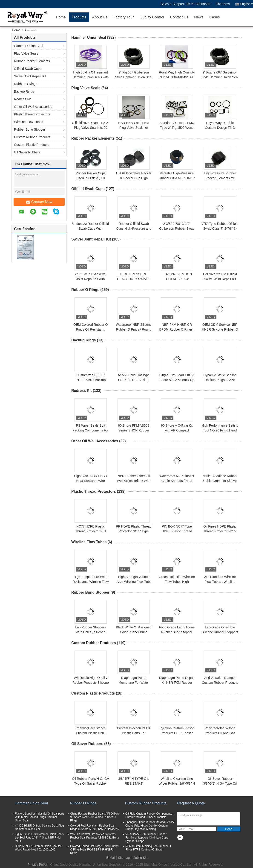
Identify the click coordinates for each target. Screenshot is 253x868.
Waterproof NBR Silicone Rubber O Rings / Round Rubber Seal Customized (134, 329)
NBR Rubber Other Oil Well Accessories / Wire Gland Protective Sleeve (134, 481)
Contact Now (39, 202)
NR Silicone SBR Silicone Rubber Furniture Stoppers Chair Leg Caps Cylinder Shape (147, 838)
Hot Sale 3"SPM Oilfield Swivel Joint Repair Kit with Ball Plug (220, 279)
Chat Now (223, 4)
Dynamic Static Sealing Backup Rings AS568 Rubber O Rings (220, 380)
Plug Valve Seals (26, 53)
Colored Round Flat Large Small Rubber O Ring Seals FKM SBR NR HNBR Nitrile (95, 850)
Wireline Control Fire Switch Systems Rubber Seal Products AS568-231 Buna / (94, 838)
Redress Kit (22, 99)
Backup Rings (24, 91)
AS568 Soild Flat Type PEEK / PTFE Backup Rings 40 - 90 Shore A (134, 380)
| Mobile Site (139, 858)
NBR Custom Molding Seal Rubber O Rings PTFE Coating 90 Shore (148, 848)
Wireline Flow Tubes (29, 122)
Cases (214, 17)
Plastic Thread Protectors (32, 114)
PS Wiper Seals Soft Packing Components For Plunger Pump (91, 430)
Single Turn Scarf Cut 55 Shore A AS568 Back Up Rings (177, 380)
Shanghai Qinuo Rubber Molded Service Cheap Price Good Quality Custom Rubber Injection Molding (150, 826)
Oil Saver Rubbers (27, 152)
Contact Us (179, 17)
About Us (100, 17)
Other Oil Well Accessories (33, 107)
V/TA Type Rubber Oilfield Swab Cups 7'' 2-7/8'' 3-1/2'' (220, 229)
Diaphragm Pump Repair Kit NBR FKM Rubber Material (177, 683)
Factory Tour (124, 17)
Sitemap (124, 858)
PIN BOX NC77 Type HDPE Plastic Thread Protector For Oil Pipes (177, 531)
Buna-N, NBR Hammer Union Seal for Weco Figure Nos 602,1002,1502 (38, 848)
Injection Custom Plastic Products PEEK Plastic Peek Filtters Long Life (177, 733)
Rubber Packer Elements (32, 61)
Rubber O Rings (26, 84)
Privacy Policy (38, 865)
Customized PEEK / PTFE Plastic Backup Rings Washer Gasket (91, 380)
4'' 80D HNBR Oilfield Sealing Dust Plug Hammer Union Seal (39, 827)
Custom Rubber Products (32, 137)
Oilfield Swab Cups (28, 69)
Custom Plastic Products (32, 145)
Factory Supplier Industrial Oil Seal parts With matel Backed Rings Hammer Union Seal (40, 817)
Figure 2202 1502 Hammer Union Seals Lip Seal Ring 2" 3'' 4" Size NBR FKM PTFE (39, 838)
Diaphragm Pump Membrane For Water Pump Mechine (134, 683)
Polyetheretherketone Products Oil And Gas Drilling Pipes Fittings (220, 733)
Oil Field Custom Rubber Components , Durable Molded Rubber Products (149, 815)
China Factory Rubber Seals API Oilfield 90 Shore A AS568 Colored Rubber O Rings (95, 817)
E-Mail (111, 858)
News (199, 17)
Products (79, 17)
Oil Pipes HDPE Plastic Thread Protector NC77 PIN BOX (220, 531)
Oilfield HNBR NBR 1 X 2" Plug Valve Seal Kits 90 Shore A (91, 128)
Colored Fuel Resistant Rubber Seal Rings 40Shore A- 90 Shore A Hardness (94, 827)
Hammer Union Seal (29, 46)
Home (61, 17)
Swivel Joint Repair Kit (30, 76)
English (246, 4)
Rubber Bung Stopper (30, 129)
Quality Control (152, 17)
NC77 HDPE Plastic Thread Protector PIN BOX (91, 531)
